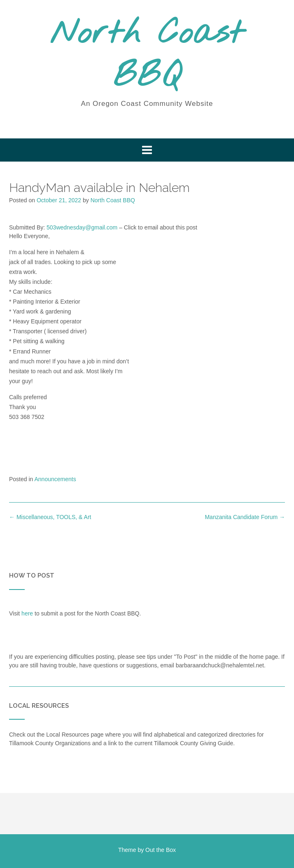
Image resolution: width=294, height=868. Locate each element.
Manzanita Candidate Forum (245, 517)
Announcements (55, 479)
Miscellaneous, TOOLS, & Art (50, 517)
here (27, 613)
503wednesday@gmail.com (82, 227)
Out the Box (161, 850)
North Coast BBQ (147, 56)
